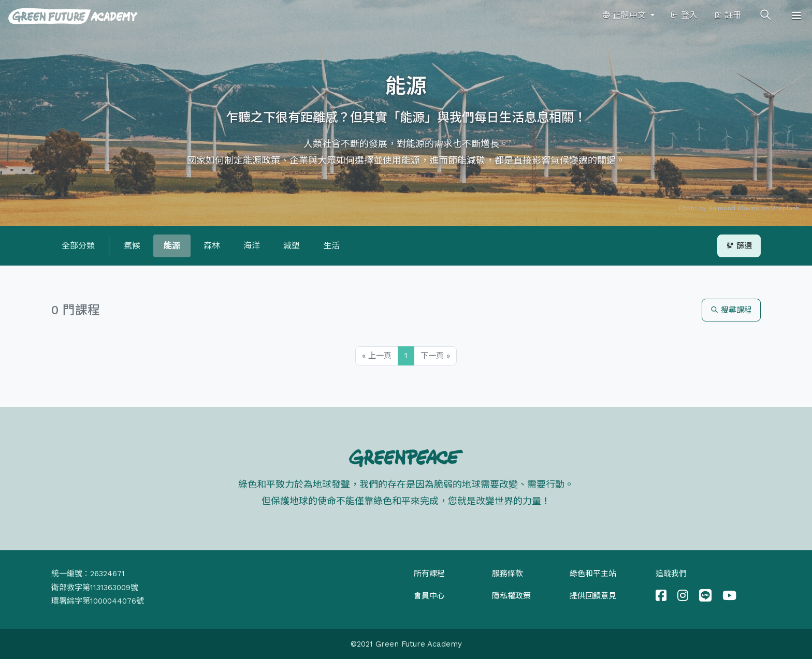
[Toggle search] (765, 16)
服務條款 (508, 574)
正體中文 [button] (625, 15)
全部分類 (78, 246)
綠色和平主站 (593, 574)
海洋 (252, 246)
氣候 (132, 246)
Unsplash (785, 208)
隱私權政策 (511, 596)
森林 (212, 246)
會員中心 (429, 596)
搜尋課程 (731, 310)
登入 (684, 15)
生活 (331, 246)
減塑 (292, 246)
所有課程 (429, 574)
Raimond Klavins (734, 208)
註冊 (727, 15)
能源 (172, 246)
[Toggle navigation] (796, 16)
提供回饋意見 (593, 596)
